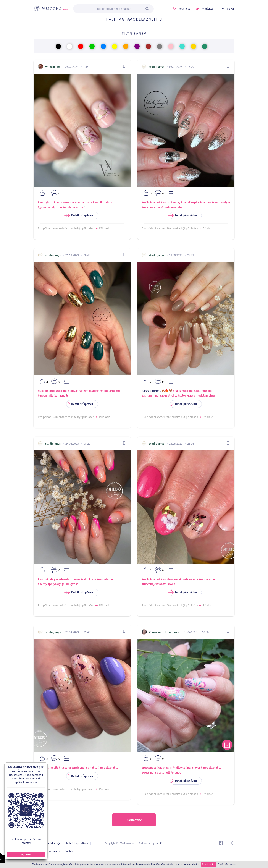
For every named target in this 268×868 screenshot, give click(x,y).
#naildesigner (170, 579)
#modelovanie (189, 579)
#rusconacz (149, 768)
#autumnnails (203, 391)
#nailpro (206, 202)
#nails (145, 202)
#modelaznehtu (73, 207)
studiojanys (157, 67)
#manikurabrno (103, 202)
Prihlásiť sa (207, 9)
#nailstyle (179, 768)
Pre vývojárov (52, 851)
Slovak (231, 9)
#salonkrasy (186, 395)
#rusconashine (151, 207)
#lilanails (52, 768)
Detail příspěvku (80, 215)
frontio (159, 843)
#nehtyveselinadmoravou (63, 579)
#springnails (79, 768)
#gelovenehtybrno (50, 207)
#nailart (155, 202)
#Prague (176, 772)
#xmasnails (61, 395)
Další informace (227, 864)
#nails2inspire (190, 202)
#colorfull (163, 772)
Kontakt (69, 851)
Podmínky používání (77, 843)
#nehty (173, 395)
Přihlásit (104, 228)
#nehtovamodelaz (66, 202)
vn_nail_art (53, 67)
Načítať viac (134, 820)
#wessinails (149, 772)
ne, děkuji (26, 854)
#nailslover (193, 768)
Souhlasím (209, 864)
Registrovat (185, 9)
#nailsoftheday (171, 202)
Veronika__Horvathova (164, 632)
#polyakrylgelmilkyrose (83, 391)
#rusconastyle (221, 202)
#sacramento (46, 391)
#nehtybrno (46, 202)
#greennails (45, 395)
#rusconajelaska (152, 584)
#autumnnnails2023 (155, 395)
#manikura (85, 202)
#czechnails (164, 768)
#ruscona (61, 391)
